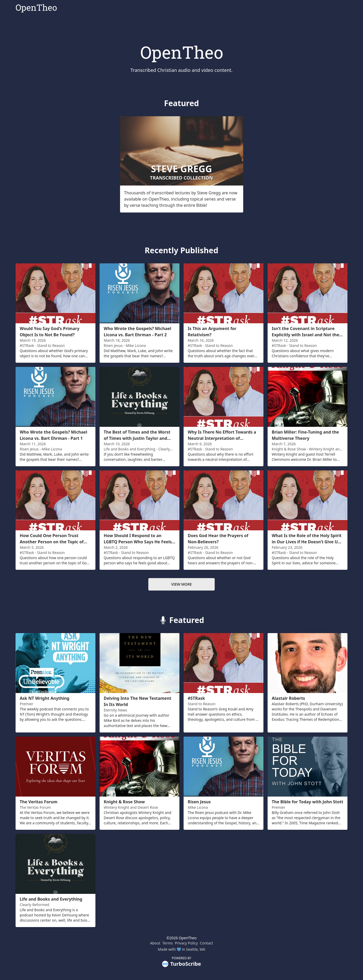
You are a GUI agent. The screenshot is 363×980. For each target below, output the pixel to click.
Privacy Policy (186, 943)
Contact (207, 943)
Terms (167, 943)
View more (181, 584)
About (155, 943)
